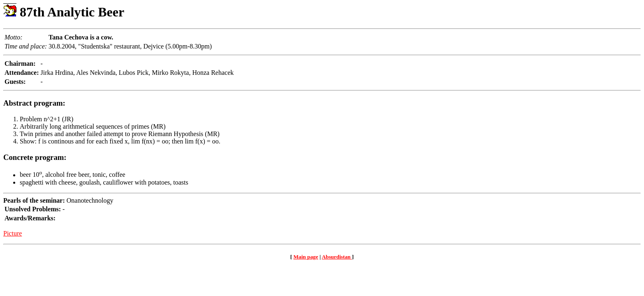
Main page (306, 257)
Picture (13, 233)
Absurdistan (337, 257)
